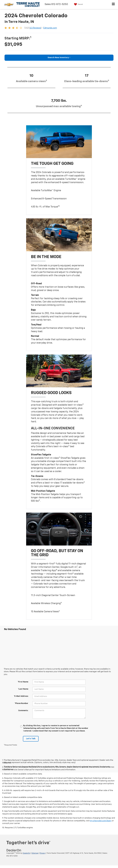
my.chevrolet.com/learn (101, 821)
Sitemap (35, 853)
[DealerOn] (14, 850)
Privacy (43, 853)
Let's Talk (31, 739)
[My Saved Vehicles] (78, 4)
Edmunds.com (50, 28)
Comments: (23, 711)
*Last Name (23, 689)
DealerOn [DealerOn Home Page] (27, 853)
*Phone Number (21, 703)
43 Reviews (35, 28)
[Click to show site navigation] (113, 5)
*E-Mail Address (21, 696)
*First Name (23, 682)
